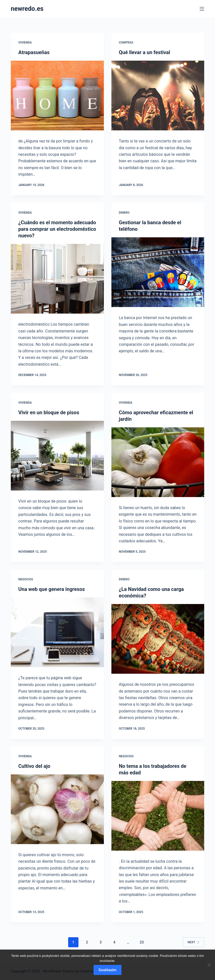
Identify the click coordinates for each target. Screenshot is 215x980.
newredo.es (27, 9)
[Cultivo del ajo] (57, 809)
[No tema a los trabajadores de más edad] (158, 816)
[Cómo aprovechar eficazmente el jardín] (158, 462)
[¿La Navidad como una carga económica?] (158, 639)
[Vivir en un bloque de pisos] (57, 456)
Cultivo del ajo (34, 766)
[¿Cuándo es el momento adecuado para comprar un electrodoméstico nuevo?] (57, 279)
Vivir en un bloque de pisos (49, 412)
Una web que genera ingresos (52, 589)
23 (142, 942)
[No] (209, 965)
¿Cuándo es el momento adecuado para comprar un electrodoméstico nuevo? (57, 229)
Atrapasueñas (34, 52)
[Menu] (202, 9)
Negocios (26, 579)
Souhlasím (107, 970)
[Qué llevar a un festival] (158, 96)
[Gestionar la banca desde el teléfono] (158, 272)
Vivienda (25, 43)
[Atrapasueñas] (57, 96)
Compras (126, 43)
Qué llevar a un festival (145, 52)
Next (193, 942)
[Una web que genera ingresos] (57, 632)
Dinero (124, 213)
